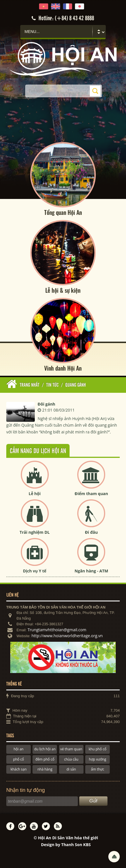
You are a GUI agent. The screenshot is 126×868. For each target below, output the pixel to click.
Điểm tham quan (91, 494)
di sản (71, 769)
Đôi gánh (46, 404)
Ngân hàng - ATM (91, 571)
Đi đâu (91, 532)
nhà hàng (45, 769)
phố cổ (19, 759)
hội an (19, 749)
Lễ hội (35, 494)
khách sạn (19, 769)
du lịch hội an (45, 749)
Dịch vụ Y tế (34, 571)
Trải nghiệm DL (35, 532)
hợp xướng (98, 759)
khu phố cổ (97, 749)
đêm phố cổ (45, 759)
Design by (66, 845)
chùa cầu (71, 759)
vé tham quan (71, 749)
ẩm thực (97, 769)
